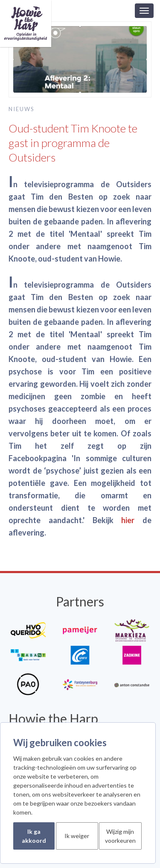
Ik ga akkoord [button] (34, 836)
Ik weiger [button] (77, 836)
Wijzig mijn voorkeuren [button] (120, 836)
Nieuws (22, 109)
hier (128, 520)
